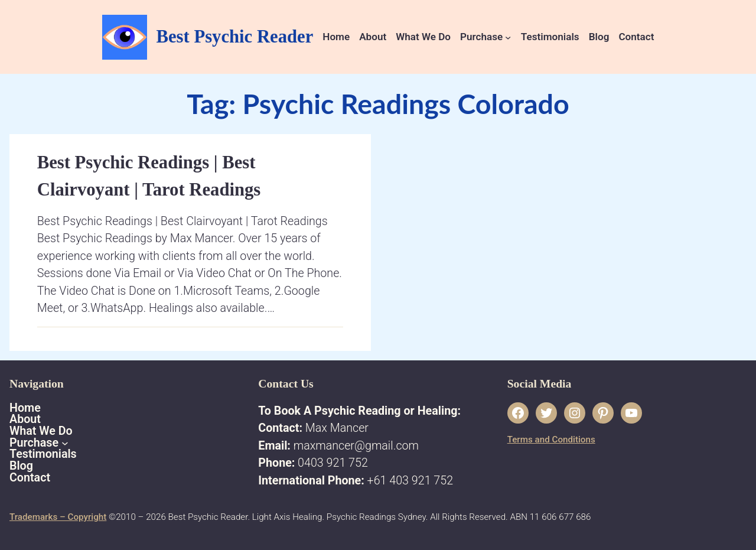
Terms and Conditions (551, 440)
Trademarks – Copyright (58, 517)
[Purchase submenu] (508, 37)
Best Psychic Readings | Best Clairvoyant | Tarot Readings (149, 176)
